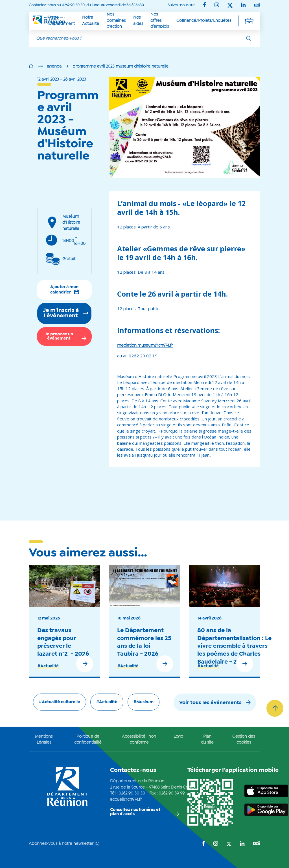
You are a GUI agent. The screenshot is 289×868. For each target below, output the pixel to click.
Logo (178, 737)
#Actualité (48, 666)
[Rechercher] (249, 38)
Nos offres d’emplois (160, 20)
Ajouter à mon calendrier (64, 290)
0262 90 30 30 (132, 793)
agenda (54, 66)
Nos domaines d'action (116, 20)
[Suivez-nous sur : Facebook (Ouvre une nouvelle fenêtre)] (204, 6)
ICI (97, 844)
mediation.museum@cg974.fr (145, 346)
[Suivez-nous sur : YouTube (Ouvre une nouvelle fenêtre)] (257, 5)
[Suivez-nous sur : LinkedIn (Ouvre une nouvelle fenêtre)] (243, 6)
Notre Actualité (91, 20)
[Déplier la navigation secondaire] (249, 21)
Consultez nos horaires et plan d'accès (135, 812)
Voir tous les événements (210, 703)
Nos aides (138, 20)
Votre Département (62, 20)
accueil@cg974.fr (126, 800)
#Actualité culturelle (60, 702)
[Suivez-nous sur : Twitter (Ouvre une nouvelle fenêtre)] (230, 6)
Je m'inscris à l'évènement (61, 313)
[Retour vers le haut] (275, 708)
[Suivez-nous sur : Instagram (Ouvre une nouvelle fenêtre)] (217, 6)
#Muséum (144, 702)
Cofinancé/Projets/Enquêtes (204, 21)
